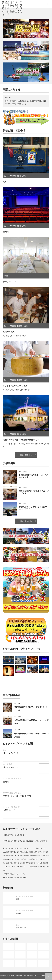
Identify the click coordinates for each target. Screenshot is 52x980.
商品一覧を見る (26, 455)
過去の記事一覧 (26, 521)
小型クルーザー (10, 810)
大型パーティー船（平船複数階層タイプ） (21, 440)
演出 (24, 176)
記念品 (10, 764)
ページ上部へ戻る (49, 977)
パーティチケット (11, 767)
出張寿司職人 (9, 332)
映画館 (6, 232)
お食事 (20, 326)
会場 (19, 176)
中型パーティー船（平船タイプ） (17, 796)
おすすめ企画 (10, 176)
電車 (5, 182)
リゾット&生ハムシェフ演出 (15, 386)
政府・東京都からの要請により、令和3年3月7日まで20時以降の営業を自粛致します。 (25, 102)
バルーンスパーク (11, 753)
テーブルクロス (10, 282)
